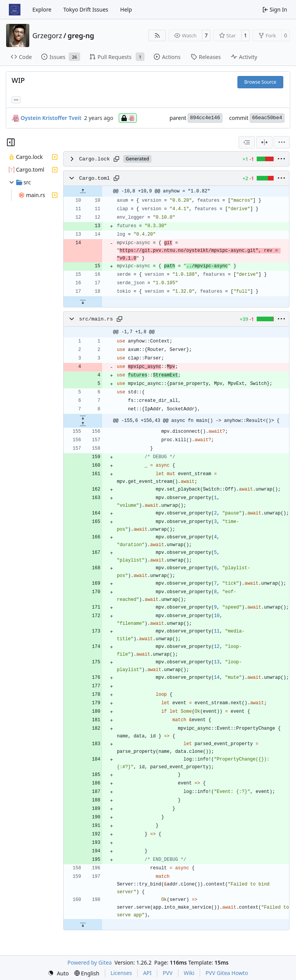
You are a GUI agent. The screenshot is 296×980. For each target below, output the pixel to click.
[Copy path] (116, 159)
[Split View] (264, 142)
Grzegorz (47, 35)
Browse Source (260, 82)
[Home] (15, 10)
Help (126, 9)
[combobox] (247, 142)
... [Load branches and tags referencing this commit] (16, 99)
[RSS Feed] (157, 35)
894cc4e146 (205, 118)
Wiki (189, 973)
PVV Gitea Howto (227, 973)
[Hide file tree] (11, 142)
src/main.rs (96, 319)
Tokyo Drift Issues (86, 9)
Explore (42, 9)
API (147, 973)
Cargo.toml (94, 178)
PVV (167, 973)
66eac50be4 (267, 118)
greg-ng (81, 35)
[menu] (282, 142)
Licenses (121, 973)
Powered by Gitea (90, 962)
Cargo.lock (94, 159)
